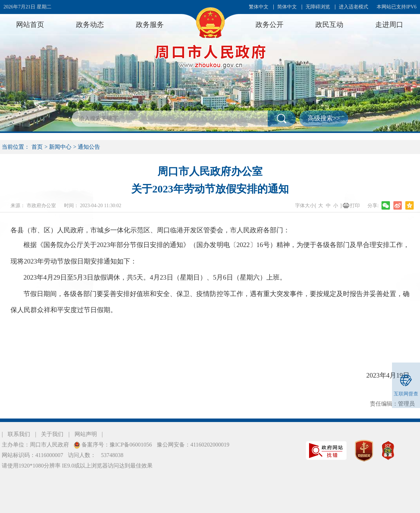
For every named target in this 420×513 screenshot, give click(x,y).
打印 (355, 206)
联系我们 (19, 434)
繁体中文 (259, 7)
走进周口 (389, 24)
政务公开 (269, 24)
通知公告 (89, 147)
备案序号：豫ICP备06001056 (116, 445)
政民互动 (329, 24)
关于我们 (52, 434)
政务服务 (150, 24)
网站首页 (30, 24)
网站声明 (86, 434)
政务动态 (90, 24)
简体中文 (287, 7)
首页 (37, 147)
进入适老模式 (353, 7)
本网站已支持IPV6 (397, 7)
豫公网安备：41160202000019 (193, 445)
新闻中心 (60, 147)
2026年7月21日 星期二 (27, 7)
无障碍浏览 (318, 7)
